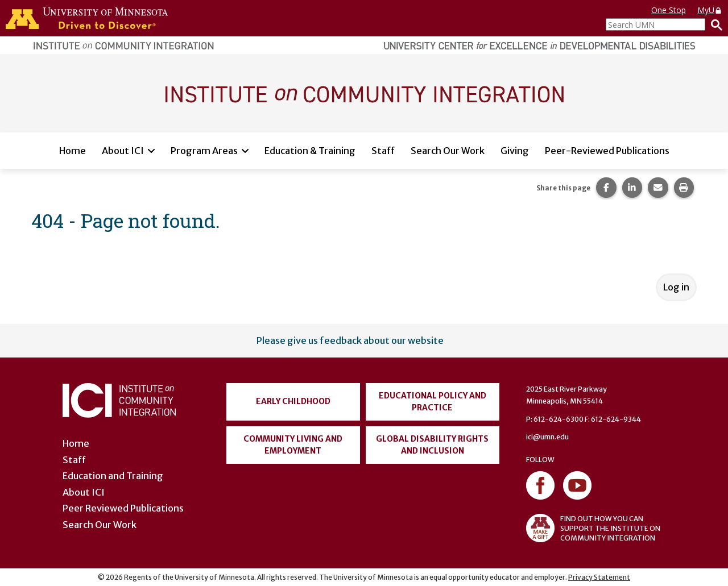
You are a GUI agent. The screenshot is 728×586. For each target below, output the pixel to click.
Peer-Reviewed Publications (607, 151)
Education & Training (310, 151)
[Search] (714, 24)
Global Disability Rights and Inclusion (432, 445)
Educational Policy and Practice (433, 402)
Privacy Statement (599, 577)
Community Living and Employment (293, 445)
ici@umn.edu (547, 437)
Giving (515, 151)
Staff (383, 151)
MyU (710, 10)
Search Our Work (448, 151)
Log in (676, 287)
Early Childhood (293, 401)
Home (73, 151)
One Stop (669, 10)
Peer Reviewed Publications (123, 508)
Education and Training (113, 476)
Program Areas (204, 151)
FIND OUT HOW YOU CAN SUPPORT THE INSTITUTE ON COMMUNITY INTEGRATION (593, 528)
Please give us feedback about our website (350, 340)
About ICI (123, 151)
